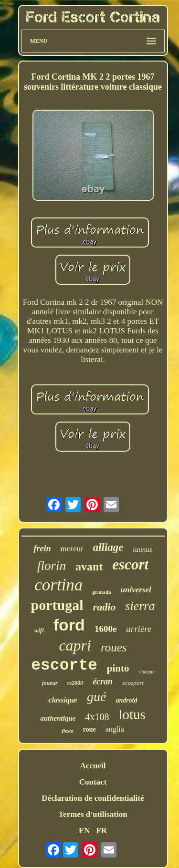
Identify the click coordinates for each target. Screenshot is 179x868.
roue (89, 729)
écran (103, 682)
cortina (58, 585)
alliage (108, 547)
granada (101, 592)
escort (130, 564)
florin (52, 566)
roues (114, 647)
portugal (57, 605)
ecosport (133, 683)
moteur (72, 549)
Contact (93, 782)
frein (42, 548)
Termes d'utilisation (93, 814)
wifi (39, 630)
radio (105, 607)
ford (69, 625)
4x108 (97, 717)
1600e (105, 629)
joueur (50, 683)
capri (75, 645)
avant (89, 567)
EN (84, 831)
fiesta (67, 731)
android (126, 700)
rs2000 (75, 683)
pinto (118, 668)
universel (136, 590)
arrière (139, 629)
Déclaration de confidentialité (93, 798)
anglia (115, 729)
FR (101, 831)
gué (96, 697)
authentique (58, 718)
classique (63, 700)
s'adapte (147, 672)
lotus (132, 714)
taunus (143, 549)
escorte (64, 666)
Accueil (93, 766)
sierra (140, 606)
